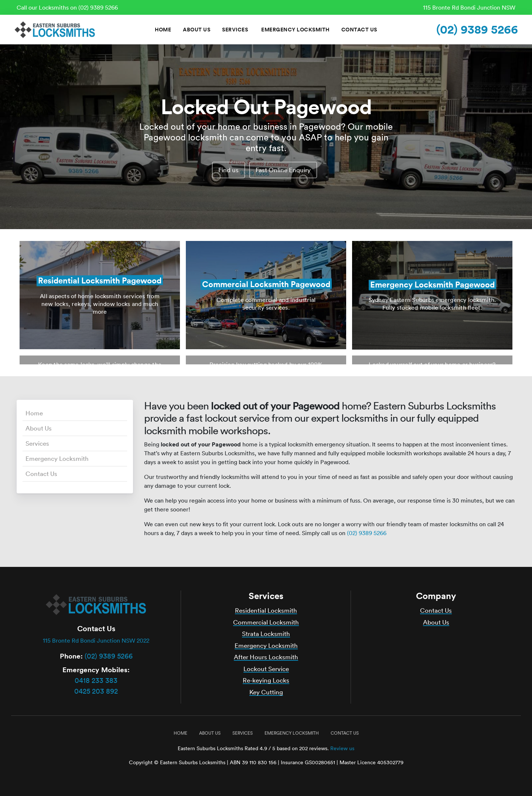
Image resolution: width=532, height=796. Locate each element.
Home (163, 30)
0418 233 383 (96, 680)
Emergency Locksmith (295, 30)
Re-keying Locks (266, 680)
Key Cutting (266, 692)
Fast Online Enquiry (283, 170)
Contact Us (359, 30)
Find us (229, 170)
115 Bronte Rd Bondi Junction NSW (469, 7)
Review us (342, 748)
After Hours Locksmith (266, 657)
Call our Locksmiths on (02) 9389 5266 (67, 7)
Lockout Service (266, 669)
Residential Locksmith (266, 610)
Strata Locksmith (266, 634)
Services (235, 30)
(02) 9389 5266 (477, 29)
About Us (197, 30)
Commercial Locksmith (266, 622)
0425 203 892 (96, 691)
